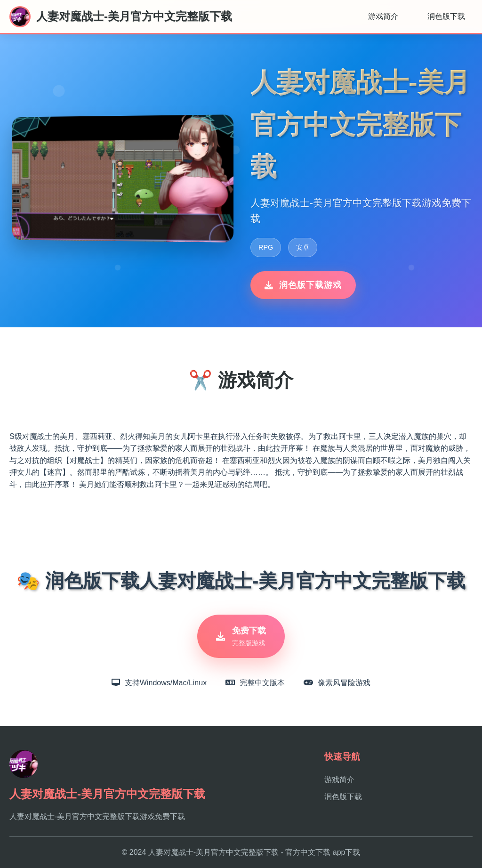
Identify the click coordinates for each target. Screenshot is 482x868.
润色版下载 (446, 16)
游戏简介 (383, 16)
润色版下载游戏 (303, 285)
